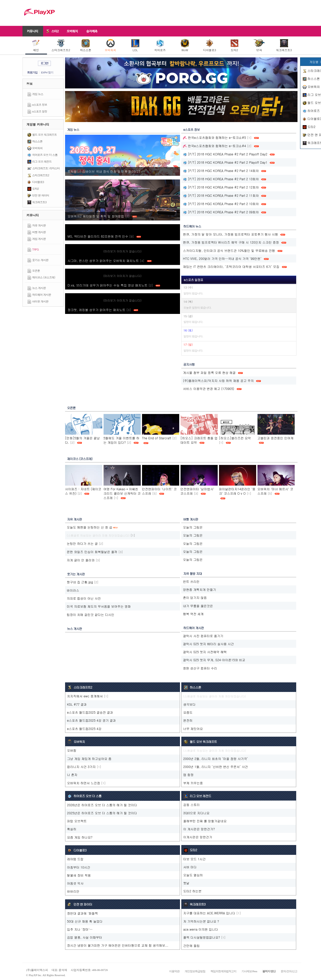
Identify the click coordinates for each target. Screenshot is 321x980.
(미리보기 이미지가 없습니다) (122, 251)
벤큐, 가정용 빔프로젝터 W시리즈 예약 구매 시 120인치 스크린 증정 (231, 242)
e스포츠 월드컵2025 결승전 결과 (90, 712)
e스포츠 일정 (40, 111)
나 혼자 (72, 775)
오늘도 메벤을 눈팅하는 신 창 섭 (90, 527)
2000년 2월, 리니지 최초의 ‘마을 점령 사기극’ (216, 759)
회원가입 (32, 72)
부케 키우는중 (193, 783)
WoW (185, 46)
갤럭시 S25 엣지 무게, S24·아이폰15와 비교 (214, 660)
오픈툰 (36, 271)
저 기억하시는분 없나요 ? (201, 921)
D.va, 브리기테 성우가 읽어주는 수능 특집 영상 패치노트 (114, 285)
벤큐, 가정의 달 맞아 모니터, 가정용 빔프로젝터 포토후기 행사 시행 (231, 234)
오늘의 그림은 (193, 527)
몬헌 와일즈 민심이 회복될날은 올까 (92, 552)
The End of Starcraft (157, 438)
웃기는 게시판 (40, 260)
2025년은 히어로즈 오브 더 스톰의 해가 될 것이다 (102, 813)
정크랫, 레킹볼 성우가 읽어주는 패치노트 (103, 310)
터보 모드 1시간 (195, 859)
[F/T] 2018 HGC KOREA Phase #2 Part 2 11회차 (221, 195)
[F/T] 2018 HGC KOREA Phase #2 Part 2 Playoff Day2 (225, 154)
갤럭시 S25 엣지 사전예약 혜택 (205, 652)
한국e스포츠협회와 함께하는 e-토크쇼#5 (215, 137)
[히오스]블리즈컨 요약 (235, 438)
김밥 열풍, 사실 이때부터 (85, 937)
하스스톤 (86, 46)
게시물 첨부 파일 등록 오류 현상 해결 (209, 372)
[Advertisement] (203, 13)
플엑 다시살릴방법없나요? (202, 937)
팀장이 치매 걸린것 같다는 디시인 (91, 615)
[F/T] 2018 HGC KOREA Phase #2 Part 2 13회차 (221, 179)
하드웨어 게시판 (42, 295)
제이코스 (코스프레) (44, 277)
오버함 (72, 750)
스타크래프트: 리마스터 (46, 168)
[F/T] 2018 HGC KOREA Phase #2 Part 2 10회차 (221, 204)
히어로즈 (160, 46)
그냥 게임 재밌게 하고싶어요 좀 (89, 759)
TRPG (36, 249)
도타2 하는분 (193, 891)
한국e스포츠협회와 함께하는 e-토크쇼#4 (215, 146)
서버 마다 (190, 867)
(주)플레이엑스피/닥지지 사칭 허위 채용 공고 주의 (218, 380)
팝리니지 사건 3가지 (81, 767)
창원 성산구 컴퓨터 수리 (200, 668)
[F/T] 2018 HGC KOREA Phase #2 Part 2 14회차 (221, 171)
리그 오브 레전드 (42, 161)
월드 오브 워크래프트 (45, 135)
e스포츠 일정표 (194, 280)
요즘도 (188, 712)
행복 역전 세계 (193, 614)
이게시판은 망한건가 (198, 837)
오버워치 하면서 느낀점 (84, 783)
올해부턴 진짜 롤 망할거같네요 (205, 821)
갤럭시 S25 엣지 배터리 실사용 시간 (209, 644)
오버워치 (111, 46)
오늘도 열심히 (193, 875)
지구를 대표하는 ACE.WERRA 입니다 (209, 913)
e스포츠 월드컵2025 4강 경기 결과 (92, 720)
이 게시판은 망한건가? (199, 829)
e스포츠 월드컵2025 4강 (84, 729)
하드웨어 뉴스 (192, 226)
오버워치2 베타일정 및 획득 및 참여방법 (102, 216)
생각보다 (190, 704)
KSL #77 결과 (77, 704)
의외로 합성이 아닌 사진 (84, 598)
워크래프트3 (284, 46)
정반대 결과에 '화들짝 (83, 913)
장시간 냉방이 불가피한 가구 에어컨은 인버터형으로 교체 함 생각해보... (118, 945)
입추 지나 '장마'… (80, 929)
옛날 (186, 883)
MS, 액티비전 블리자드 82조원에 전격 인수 (104, 236)
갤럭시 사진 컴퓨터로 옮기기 (203, 636)
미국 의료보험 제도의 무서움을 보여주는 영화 (99, 606)
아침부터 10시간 (79, 867)
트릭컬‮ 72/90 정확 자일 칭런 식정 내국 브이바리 (105, 171)
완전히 (188, 720)
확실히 (72, 829)
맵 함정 (189, 775)
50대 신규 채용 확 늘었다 (85, 921)
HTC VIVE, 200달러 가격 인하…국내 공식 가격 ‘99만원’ (222, 258)
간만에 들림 (192, 945)
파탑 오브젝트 (77, 821)
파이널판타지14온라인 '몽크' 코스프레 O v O (237, 491)
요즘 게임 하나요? (80, 837)
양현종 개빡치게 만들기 (200, 589)
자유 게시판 (39, 225)
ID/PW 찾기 (47, 72)
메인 (36, 46)
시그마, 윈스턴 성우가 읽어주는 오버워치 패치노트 (110, 261)
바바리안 (73, 891)
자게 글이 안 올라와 (81, 560)
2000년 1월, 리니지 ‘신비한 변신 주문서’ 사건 (216, 767)
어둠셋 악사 (75, 883)
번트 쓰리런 (191, 581)
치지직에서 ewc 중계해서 (85, 696)
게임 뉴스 (38, 94)
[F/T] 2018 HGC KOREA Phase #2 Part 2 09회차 (221, 212)
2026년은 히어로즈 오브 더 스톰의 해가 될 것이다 (102, 805)
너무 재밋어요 (193, 729)
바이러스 (73, 590)
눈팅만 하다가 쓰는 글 (82, 543)
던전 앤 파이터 (41, 195)
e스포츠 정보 (40, 105)
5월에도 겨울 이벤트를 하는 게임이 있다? (122, 440)
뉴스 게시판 (39, 288)
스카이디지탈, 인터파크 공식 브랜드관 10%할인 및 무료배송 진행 (229, 250)
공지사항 (189, 364)
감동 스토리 (192, 805)
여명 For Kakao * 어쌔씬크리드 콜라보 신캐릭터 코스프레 (122, 493)
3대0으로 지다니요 (197, 813)
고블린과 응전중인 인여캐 (276, 438)
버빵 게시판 (39, 232)
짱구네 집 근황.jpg (80, 582)
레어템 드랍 (75, 859)
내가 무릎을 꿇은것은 (198, 606)
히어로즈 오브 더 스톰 (45, 155)
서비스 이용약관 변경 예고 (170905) (209, 389)
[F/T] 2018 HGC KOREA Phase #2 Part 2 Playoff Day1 (225, 162)
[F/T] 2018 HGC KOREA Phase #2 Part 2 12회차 (221, 187)
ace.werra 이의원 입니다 (201, 929)
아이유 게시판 (40, 301)
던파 (259, 46)
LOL (135, 46)
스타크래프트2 (61, 46)
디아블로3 (209, 46)
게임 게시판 (39, 239)
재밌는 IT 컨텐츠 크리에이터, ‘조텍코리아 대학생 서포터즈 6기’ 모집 (231, 266)
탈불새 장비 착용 (79, 875)
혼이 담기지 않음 (195, 597)
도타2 (234, 46)
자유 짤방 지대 (193, 573)
